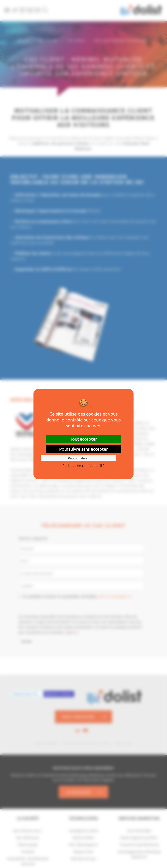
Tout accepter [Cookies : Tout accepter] (83, 439)
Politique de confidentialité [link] (83, 465)
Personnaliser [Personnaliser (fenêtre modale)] (78, 458)
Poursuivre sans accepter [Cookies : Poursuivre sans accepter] (83, 449)
